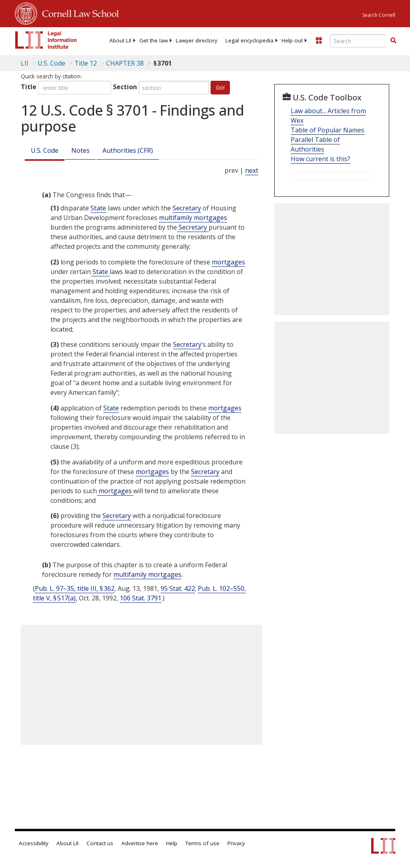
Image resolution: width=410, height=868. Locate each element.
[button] (393, 40)
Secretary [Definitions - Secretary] (187, 208)
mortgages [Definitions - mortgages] (228, 262)
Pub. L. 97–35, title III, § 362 (75, 588)
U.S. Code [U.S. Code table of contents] (51, 63)
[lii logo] (46, 40)
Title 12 (86, 63)
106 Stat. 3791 (141, 598)
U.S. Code (45, 150)
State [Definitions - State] (98, 208)
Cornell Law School (78, 12)
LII (25, 63)
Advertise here (140, 843)
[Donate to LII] (319, 40)
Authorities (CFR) (128, 150)
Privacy (236, 843)
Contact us (100, 843)
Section (125, 87)
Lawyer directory (197, 40)
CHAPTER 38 (125, 63)
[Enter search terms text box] (358, 41)
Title (29, 87)
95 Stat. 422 (178, 588)
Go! (220, 87)
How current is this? (321, 159)
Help (172, 843)
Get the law (154, 40)
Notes (80, 150)
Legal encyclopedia (249, 40)
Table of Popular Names (328, 130)
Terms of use (202, 843)
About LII (120, 40)
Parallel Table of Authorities (315, 144)
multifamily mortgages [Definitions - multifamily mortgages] (193, 218)
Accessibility (34, 843)
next (252, 170)
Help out (292, 40)
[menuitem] (120, 40)
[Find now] (393, 41)
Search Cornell (379, 15)
